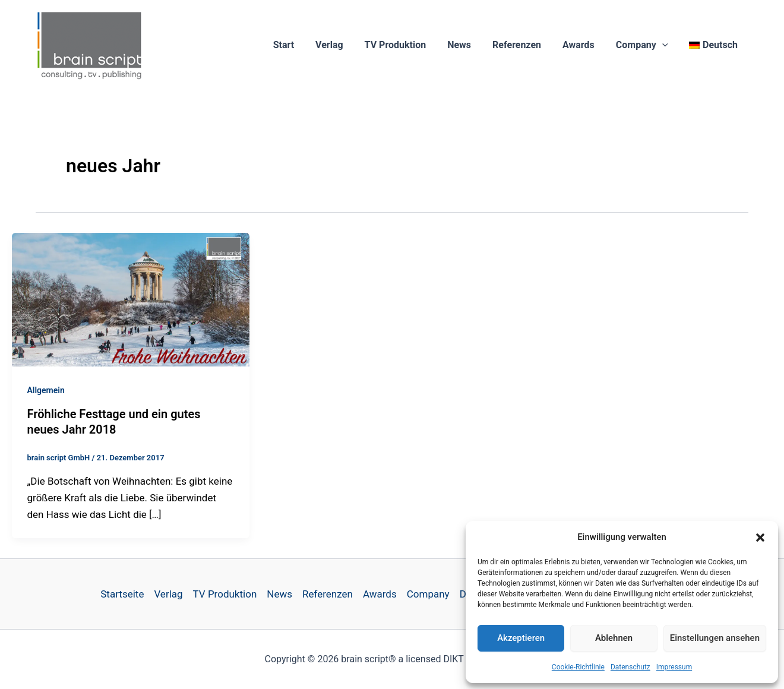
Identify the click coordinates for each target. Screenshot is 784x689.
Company (646, 45)
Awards (584, 45)
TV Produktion (408, 45)
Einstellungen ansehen (715, 638)
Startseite (122, 594)
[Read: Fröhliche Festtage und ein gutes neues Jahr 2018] (131, 299)
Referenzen (525, 45)
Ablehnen (614, 638)
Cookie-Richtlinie (578, 667)
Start (301, 45)
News (470, 45)
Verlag (345, 45)
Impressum (674, 667)
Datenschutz (630, 667)
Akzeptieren (521, 638)
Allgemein (46, 390)
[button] (760, 538)
